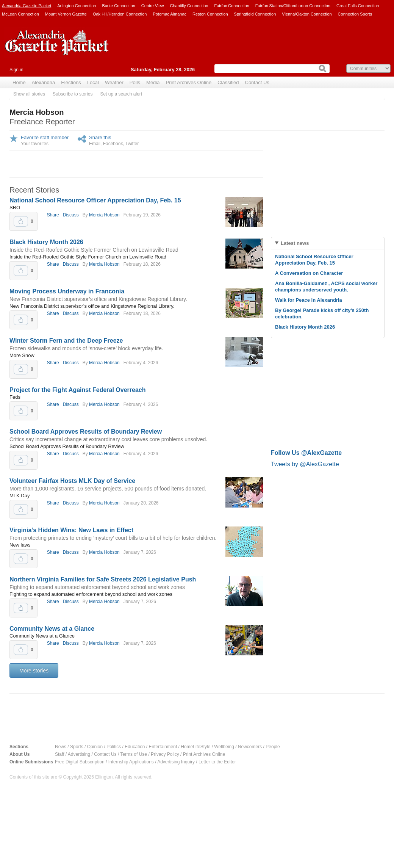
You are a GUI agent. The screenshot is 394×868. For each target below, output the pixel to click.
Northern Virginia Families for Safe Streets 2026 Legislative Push (103, 579)
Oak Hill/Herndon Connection (120, 14)
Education (135, 747)
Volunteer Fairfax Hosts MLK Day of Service (72, 481)
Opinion (95, 747)
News (61, 747)
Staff (59, 754)
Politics (114, 747)
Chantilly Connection (189, 6)
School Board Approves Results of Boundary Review (86, 432)
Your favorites (35, 144)
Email (95, 144)
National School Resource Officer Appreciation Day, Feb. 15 (95, 200)
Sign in (16, 70)
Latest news (295, 243)
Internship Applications (131, 762)
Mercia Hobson (104, 215)
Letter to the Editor (217, 762)
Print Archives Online (188, 82)
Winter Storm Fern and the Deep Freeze (66, 341)
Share (53, 215)
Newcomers (250, 747)
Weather (114, 82)
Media (153, 82)
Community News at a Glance (52, 629)
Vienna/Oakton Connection (307, 14)
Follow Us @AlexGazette (306, 453)
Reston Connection (210, 14)
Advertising (79, 754)
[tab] (328, 243)
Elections (71, 82)
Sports (77, 747)
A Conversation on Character (309, 273)
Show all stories (29, 94)
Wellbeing (224, 747)
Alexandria (43, 82)
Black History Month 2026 (46, 242)
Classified (228, 82)
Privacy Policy (165, 754)
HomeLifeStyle (195, 747)
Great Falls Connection (358, 6)
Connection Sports (355, 14)
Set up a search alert (121, 94)
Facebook (113, 144)
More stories (34, 671)
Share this (100, 137)
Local (93, 82)
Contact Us (257, 82)
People (273, 747)
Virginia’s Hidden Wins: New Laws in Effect (71, 530)
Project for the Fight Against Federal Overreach (78, 390)
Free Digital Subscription (80, 762)
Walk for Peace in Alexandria (309, 300)
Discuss (71, 215)
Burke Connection (118, 6)
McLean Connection (20, 14)
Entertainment (163, 747)
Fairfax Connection (231, 6)
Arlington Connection (77, 6)
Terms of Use (134, 754)
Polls (135, 82)
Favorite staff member (45, 137)
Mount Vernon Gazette (66, 14)
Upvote (21, 221)
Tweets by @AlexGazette (305, 464)
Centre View (153, 6)
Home (19, 82)
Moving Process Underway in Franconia (67, 291)
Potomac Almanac (170, 14)
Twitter (132, 144)
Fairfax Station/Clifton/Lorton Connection (293, 6)
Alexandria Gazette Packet (27, 6)
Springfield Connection (255, 14)
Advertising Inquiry (176, 762)
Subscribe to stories (73, 94)
